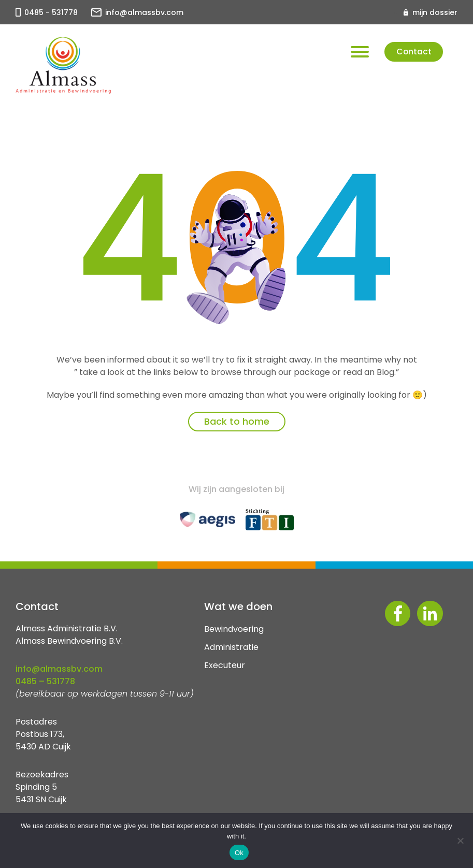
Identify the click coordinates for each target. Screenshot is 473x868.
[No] (460, 841)
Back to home (237, 421)
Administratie (231, 647)
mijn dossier (435, 12)
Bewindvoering (234, 629)
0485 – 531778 (45, 681)
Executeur (225, 665)
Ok (239, 853)
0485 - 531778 (51, 12)
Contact (412, 52)
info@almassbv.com (144, 12)
